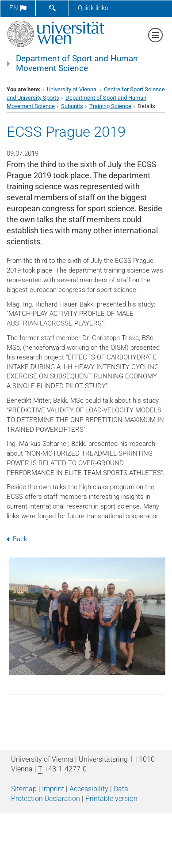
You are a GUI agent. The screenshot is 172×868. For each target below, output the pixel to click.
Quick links (93, 8)
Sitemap (24, 789)
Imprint (53, 789)
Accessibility (89, 789)
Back (17, 539)
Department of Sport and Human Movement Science (77, 64)
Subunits (72, 106)
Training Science (110, 106)
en (18, 8)
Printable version (111, 799)
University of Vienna (72, 89)
